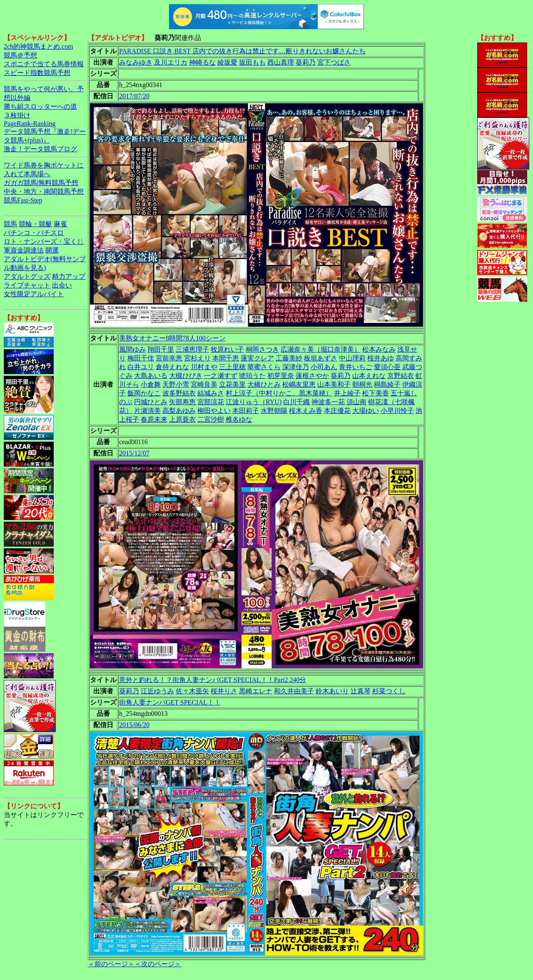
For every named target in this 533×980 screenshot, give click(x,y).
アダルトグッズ (27, 276)
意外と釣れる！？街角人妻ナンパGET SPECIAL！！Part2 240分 (213, 680)
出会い (62, 285)
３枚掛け (17, 115)
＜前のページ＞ (111, 964)
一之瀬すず (221, 376)
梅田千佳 (141, 358)
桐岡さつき (262, 349)
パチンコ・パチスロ (34, 233)
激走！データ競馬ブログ (40, 149)
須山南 (356, 402)
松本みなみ (379, 349)
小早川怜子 (397, 411)
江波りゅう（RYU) (254, 402)
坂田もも (252, 62)
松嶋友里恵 (299, 384)
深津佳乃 (296, 367)
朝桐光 (362, 384)
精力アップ (69, 276)
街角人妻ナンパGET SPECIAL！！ (170, 702)
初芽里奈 (281, 376)
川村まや (204, 367)
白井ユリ (141, 367)
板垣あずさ (321, 358)
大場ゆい (366, 411)
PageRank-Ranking (30, 124)
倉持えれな (172, 367)
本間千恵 (226, 358)
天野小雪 (176, 384)
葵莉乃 (306, 62)
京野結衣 (401, 376)
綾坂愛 (227, 62)
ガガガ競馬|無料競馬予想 (41, 183)
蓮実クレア (257, 358)
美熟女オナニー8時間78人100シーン (172, 338)
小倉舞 (151, 384)
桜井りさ (224, 691)
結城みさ (211, 393)
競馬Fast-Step (23, 200)
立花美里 (232, 384)
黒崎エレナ (256, 691)
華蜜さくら (264, 367)
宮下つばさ (334, 62)
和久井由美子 (294, 691)
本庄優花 (337, 411)
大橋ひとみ (264, 384)
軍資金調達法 (24, 250)
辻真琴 (361, 691)
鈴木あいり (332, 691)
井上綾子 (347, 393)
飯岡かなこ (144, 393)
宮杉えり (197, 358)
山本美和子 (334, 384)
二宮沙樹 (211, 419)
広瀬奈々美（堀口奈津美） (321, 349)
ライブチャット (27, 285)
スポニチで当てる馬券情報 (44, 64)
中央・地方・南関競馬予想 (44, 191)
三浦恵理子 (192, 349)
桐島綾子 (387, 384)
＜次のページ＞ (158, 964)
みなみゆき (136, 62)
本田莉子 (246, 411)
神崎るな (202, 62)
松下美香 (376, 393)
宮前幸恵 (169, 358)
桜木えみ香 (306, 411)
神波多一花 (328, 402)
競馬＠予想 (20, 55)
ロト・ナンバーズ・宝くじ (44, 241)
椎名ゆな (239, 419)
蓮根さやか (312, 376)
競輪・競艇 (35, 224)
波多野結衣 (179, 393)
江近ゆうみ (157, 691)
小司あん (324, 367)
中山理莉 (352, 358)
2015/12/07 (134, 453)
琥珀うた (252, 376)
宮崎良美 (204, 384)
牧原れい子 (227, 349)
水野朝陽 (274, 411)
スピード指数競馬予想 (37, 73)
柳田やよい (214, 411)
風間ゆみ (132, 349)
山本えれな (369, 376)
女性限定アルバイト (34, 294)
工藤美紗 (289, 358)
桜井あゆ (381, 358)
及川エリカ (171, 62)
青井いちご (356, 367)
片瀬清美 (147, 411)
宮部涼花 (211, 402)
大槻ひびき (186, 376)
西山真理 (281, 62)
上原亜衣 (182, 419)
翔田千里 (161, 349)
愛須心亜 (387, 367)
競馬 (10, 224)
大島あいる (151, 376)
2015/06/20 (134, 725)
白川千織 (296, 402)
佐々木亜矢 (192, 691)
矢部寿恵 (182, 402)
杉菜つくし (389, 691)
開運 (52, 250)
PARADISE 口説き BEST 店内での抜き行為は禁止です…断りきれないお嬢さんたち (242, 51)
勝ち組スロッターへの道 (40, 106)
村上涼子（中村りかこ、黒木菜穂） (279, 393)
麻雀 (60, 224)
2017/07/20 (134, 96)
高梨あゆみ (179, 411)
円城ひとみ (151, 402)
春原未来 (154, 419)
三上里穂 (232, 367)
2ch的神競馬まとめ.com (39, 46)
